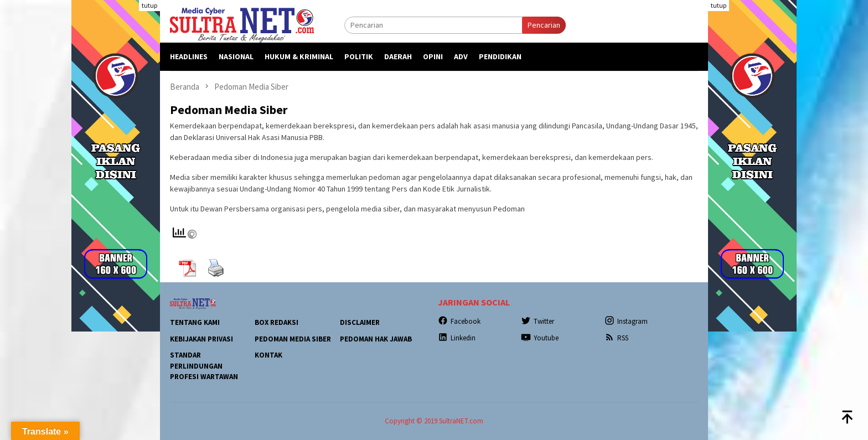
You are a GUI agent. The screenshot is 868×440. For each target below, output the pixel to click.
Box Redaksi (277, 322)
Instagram (626, 321)
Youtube (540, 338)
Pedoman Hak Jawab (376, 339)
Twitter (538, 321)
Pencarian (544, 25)
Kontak (268, 355)
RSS (616, 338)
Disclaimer (360, 322)
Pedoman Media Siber (293, 339)
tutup (149, 5)
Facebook (459, 321)
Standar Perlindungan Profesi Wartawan (204, 366)
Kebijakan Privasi (201, 339)
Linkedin (457, 338)
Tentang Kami (195, 322)
